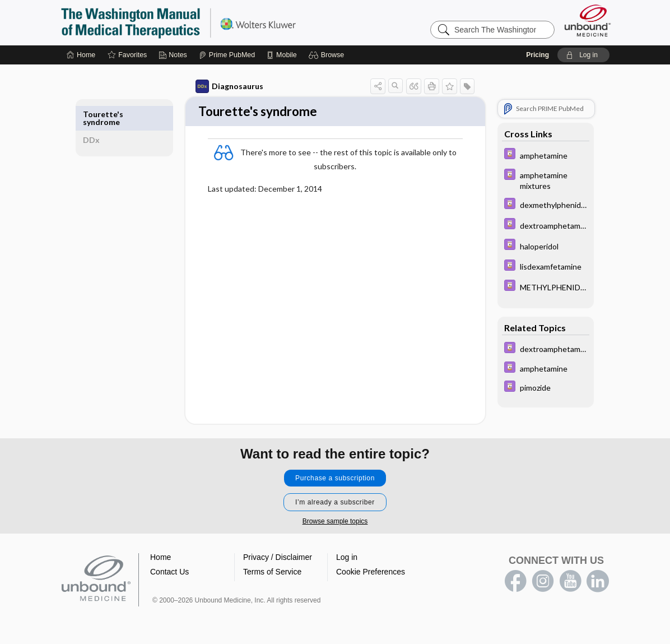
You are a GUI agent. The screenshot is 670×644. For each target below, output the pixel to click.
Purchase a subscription (335, 479)
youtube (570, 582)
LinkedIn (598, 582)
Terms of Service (272, 573)
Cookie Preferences (371, 573)
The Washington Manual (201, 22)
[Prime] (227, 55)
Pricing (538, 55)
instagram (543, 582)
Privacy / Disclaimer (278, 558)
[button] (328, 55)
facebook (515, 582)
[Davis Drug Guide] (539, 155)
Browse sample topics (335, 522)
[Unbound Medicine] (588, 20)
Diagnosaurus (223, 86)
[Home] (81, 55)
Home (160, 558)
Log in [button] (347, 558)
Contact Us (169, 573)
